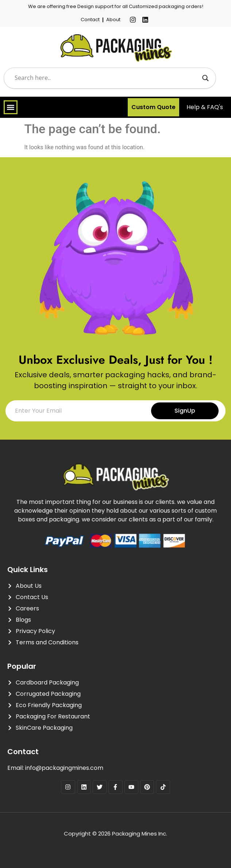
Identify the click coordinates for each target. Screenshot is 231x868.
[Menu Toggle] (11, 107)
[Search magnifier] (205, 78)
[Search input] (107, 78)
